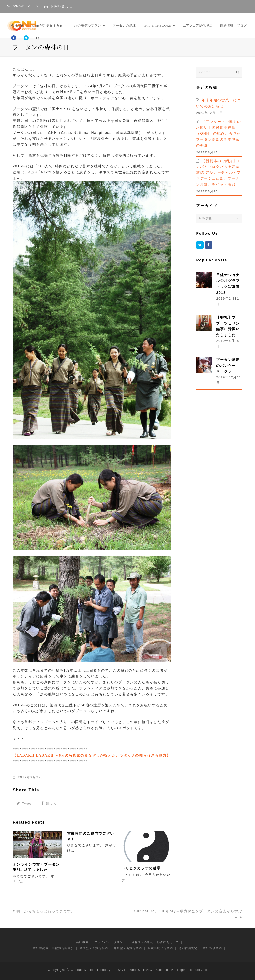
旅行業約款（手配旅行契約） (53, 948)
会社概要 (83, 942)
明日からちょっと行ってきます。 (44, 911)
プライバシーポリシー (110, 942)
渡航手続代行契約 (160, 948)
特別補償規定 (188, 948)
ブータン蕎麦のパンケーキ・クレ (228, 366)
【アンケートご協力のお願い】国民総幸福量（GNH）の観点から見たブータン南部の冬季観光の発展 (219, 133)
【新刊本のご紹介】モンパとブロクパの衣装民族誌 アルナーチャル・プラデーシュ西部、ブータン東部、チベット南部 (219, 173)
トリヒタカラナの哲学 (141, 868)
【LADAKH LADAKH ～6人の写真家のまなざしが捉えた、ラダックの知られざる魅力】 (92, 756)
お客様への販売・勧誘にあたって (155, 942)
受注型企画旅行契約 (94, 948)
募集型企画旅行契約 (128, 948)
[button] (25, 803)
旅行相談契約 (212, 948)
